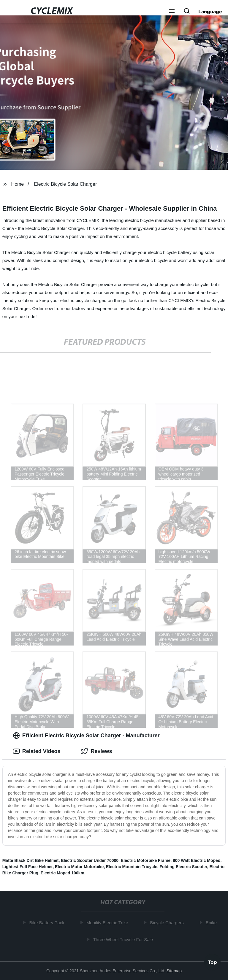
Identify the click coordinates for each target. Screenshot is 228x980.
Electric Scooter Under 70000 (90, 860)
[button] (172, 12)
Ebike (212, 923)
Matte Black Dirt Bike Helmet (31, 860)
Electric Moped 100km (62, 873)
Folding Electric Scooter (183, 867)
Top (213, 962)
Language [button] (210, 12)
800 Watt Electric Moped (197, 860)
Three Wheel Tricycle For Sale (124, 939)
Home (18, 184)
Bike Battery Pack (48, 923)
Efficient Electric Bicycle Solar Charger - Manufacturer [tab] (86, 736)
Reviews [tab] (96, 751)
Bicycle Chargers (168, 923)
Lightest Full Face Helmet (28, 867)
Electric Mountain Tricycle (132, 867)
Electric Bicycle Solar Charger (66, 184)
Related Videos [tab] (37, 751)
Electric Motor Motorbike (79, 867)
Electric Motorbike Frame (146, 860)
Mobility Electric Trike (108, 923)
